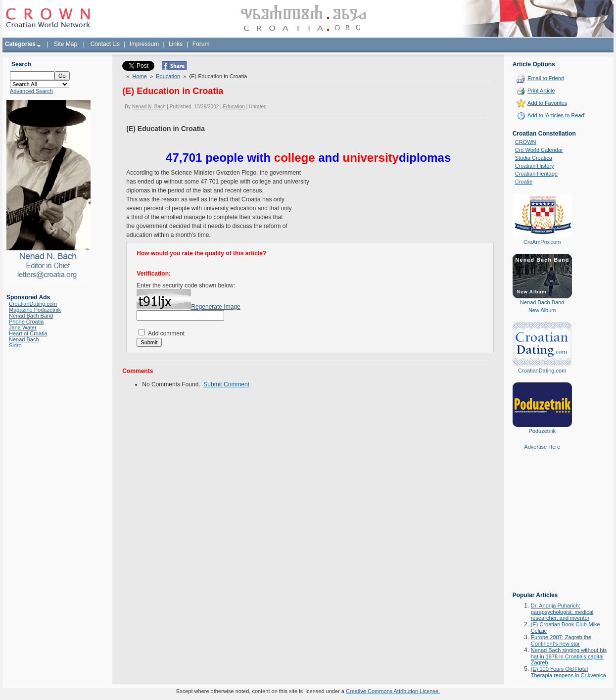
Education (168, 76)
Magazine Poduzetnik (35, 310)
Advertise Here (542, 447)
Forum (201, 44)
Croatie (524, 182)
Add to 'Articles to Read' (556, 115)
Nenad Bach (24, 339)
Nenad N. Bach (149, 107)
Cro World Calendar (539, 150)
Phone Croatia (26, 322)
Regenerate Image (215, 307)
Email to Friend (546, 78)
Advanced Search (31, 91)
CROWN (526, 142)
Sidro (15, 345)
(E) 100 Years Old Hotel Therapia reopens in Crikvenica (569, 672)
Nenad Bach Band (31, 316)
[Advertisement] (542, 528)
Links (176, 44)
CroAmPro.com (542, 242)
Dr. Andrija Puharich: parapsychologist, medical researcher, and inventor (562, 612)
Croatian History (535, 166)
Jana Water (23, 327)
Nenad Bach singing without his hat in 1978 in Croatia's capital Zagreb (569, 656)
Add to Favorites (547, 103)
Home (140, 76)
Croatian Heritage (536, 174)
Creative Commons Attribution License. (393, 691)
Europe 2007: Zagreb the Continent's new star (561, 640)
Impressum (144, 44)
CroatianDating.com (33, 304)
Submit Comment (226, 384)
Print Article (541, 91)
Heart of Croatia (28, 333)
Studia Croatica (534, 158)
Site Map (66, 44)
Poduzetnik (542, 431)
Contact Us (105, 44)
